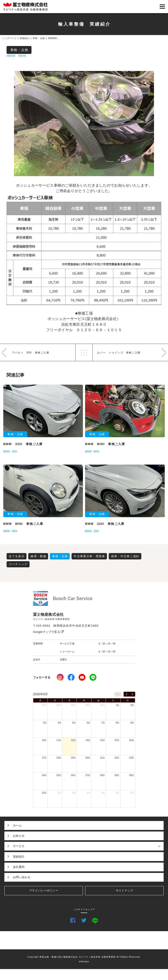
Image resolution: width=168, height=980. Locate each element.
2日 (132, 705)
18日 (59, 758)
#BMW (11, 56)
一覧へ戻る (84, 352)
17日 (44, 758)
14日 (102, 740)
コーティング (18, 564)
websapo (84, 961)
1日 (117, 705)
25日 (59, 775)
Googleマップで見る (48, 632)
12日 (73, 740)
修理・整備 (38, 556)
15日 (117, 740)
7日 (103, 723)
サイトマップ (124, 891)
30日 (88, 705)
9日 (132, 723)
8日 (117, 723)
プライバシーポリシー (44, 891)
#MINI (22, 56)
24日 (44, 775)
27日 (44, 705)
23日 (131, 758)
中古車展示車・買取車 (89, 556)
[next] (132, 694)
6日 (89, 723)
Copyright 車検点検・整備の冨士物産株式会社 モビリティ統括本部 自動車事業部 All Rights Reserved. (84, 957)
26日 (73, 775)
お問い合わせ (22, 877)
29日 (73, 705)
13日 (88, 740)
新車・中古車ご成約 (125, 556)
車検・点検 (19, 50)
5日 (74, 723)
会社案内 (19, 867)
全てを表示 (17, 556)
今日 (118, 694)
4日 (59, 723)
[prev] (127, 694)
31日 (102, 705)
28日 (59, 705)
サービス (88, 846)
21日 (102, 758)
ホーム (17, 825)
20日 (88, 758)
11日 (59, 740)
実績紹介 (19, 857)
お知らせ (19, 836)
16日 (131, 740)
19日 (73, 758)
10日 (44, 740)
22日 (117, 758)
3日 (45, 723)
